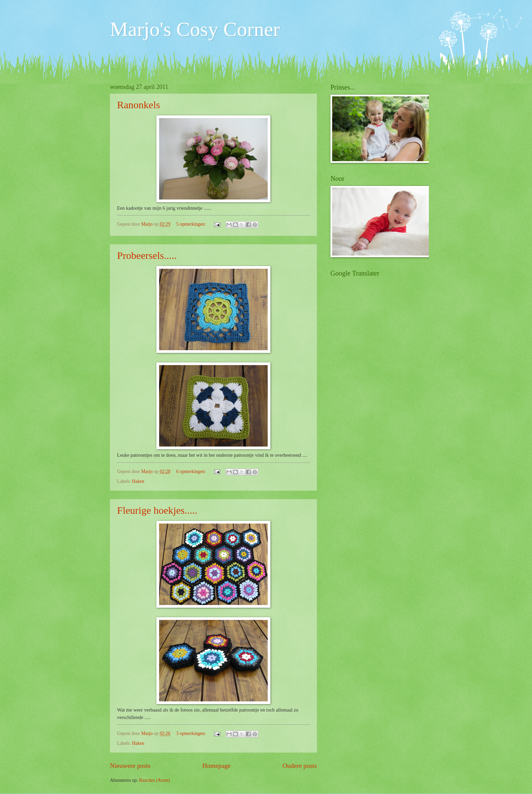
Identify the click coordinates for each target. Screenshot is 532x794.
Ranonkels (139, 105)
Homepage (216, 766)
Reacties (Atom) (155, 780)
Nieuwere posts (130, 766)
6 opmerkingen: (191, 471)
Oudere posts (300, 766)
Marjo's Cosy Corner (195, 29)
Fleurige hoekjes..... (157, 510)
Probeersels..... (147, 255)
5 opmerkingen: (191, 224)
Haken (138, 481)
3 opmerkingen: (191, 733)
